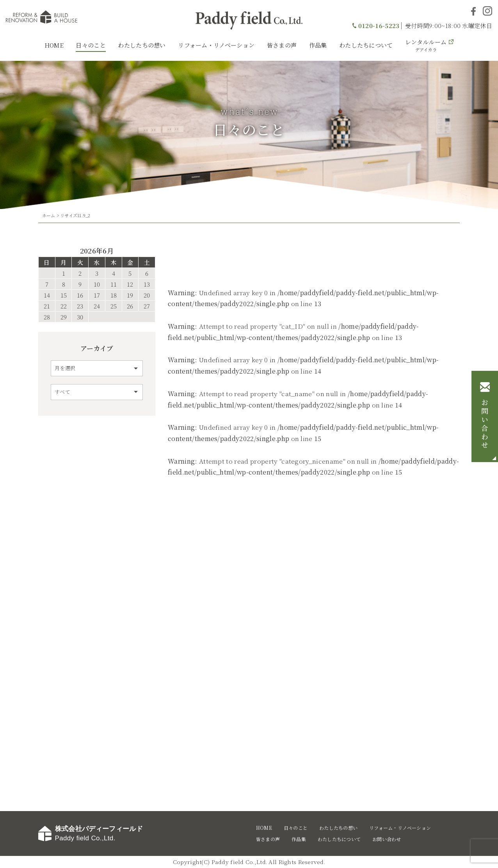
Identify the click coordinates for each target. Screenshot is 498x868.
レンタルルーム (426, 45)
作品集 (318, 45)
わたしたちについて (366, 45)
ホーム (49, 215)
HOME (54, 45)
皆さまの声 (282, 45)
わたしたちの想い (142, 45)
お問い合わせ (485, 424)
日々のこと (91, 45)
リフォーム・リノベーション (216, 45)
